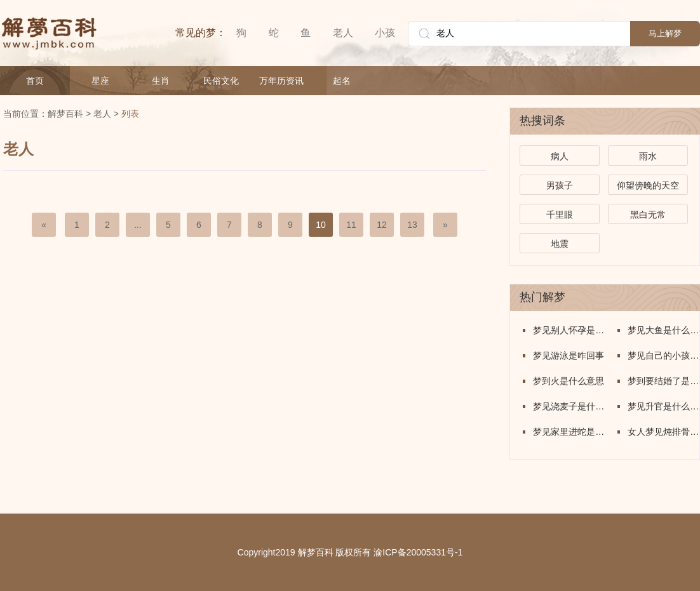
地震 (560, 244)
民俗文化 (221, 81)
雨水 (648, 156)
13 (412, 225)
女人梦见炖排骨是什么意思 (663, 432)
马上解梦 (665, 33)
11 (351, 225)
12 (382, 225)
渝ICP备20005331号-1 (418, 552)
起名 (342, 81)
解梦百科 (65, 114)
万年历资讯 (281, 81)
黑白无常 (648, 215)
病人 (560, 156)
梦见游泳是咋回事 (569, 355)
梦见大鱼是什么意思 (663, 330)
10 (321, 225)
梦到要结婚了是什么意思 (663, 381)
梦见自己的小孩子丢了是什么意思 (663, 355)
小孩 (385, 33)
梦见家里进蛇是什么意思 (569, 432)
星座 (100, 81)
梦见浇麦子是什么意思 (569, 406)
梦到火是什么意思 (569, 381)
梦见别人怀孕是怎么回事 (569, 330)
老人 (343, 33)
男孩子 (560, 185)
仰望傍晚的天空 (648, 185)
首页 (35, 81)
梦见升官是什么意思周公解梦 (663, 406)
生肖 (161, 81)
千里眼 (560, 215)
